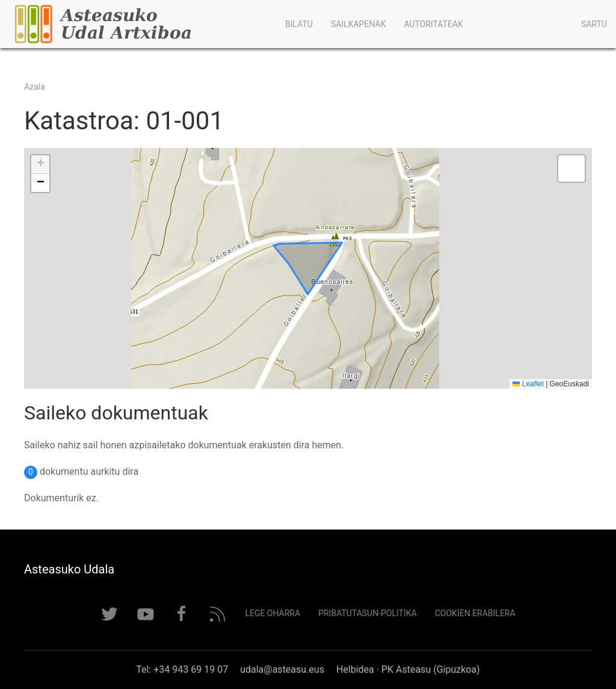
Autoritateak (433, 24)
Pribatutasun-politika (368, 613)
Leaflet (528, 384)
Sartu (594, 24)
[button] (40, 165)
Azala (35, 87)
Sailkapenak (359, 24)
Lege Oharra (273, 613)
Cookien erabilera (475, 613)
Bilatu (299, 24)
